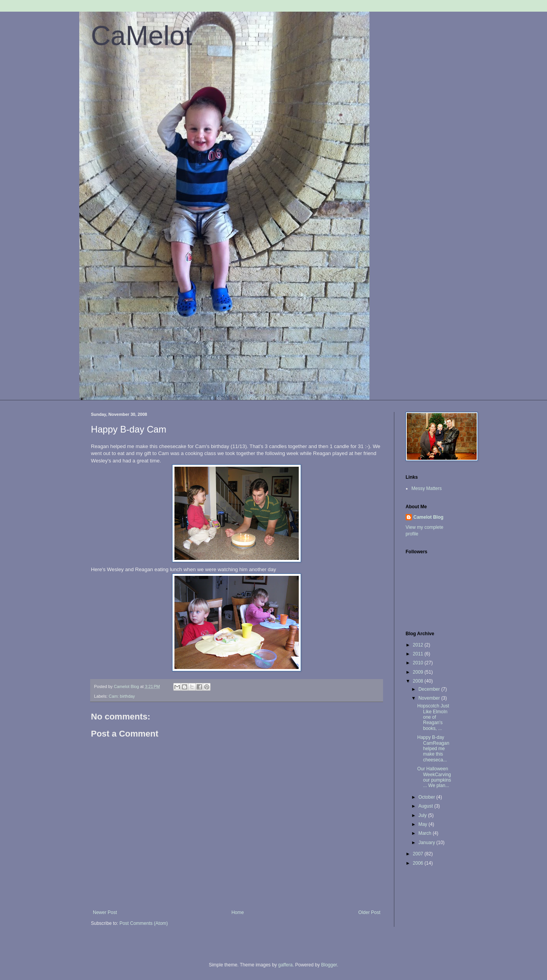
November (430, 698)
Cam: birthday (122, 696)
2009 (419, 672)
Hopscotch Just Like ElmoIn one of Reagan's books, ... (433, 717)
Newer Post (105, 912)
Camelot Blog (428, 517)
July (423, 815)
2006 (419, 863)
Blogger (329, 965)
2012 (419, 645)
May (423, 824)
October (427, 797)
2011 (419, 654)
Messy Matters (427, 488)
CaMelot (142, 36)
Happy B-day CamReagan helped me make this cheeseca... (433, 749)
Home (238, 912)
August (426, 806)
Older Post (369, 912)
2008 (419, 681)
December (430, 689)
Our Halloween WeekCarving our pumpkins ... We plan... (434, 777)
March (426, 833)
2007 (419, 854)
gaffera (285, 965)
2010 (419, 663)
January (427, 843)
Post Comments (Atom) (144, 923)
